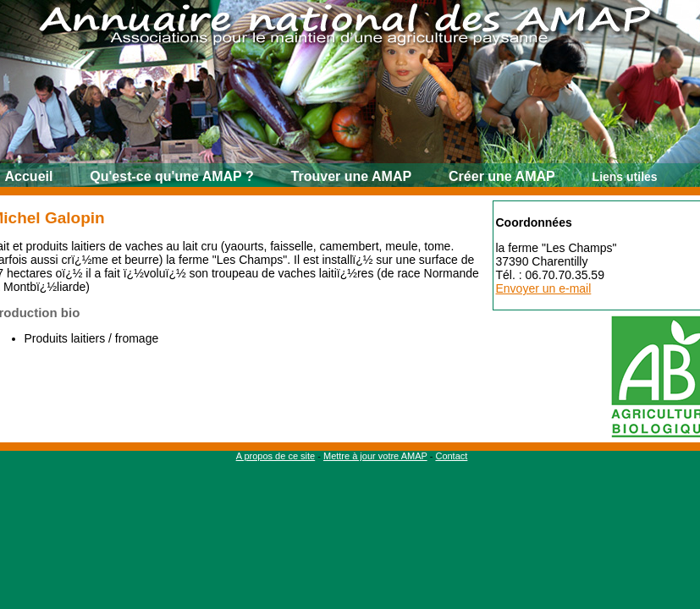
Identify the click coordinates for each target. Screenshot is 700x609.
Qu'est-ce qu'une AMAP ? (171, 176)
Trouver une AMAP (352, 176)
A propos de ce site (276, 456)
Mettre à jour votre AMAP (375, 456)
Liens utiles (625, 177)
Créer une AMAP (502, 176)
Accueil (29, 176)
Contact (451, 456)
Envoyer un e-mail (544, 288)
